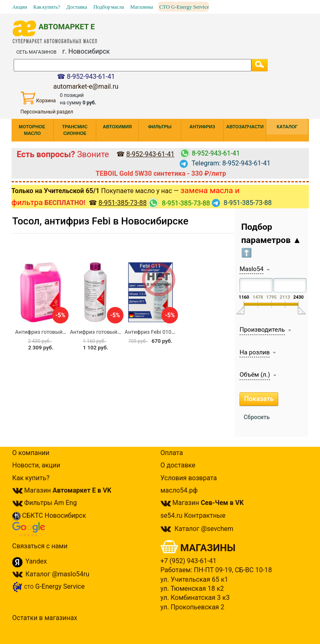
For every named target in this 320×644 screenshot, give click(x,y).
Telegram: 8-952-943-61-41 (225, 163)
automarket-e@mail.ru (86, 86)
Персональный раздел (47, 112)
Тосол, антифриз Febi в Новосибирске (101, 221)
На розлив (255, 352)
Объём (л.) (255, 375)
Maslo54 (251, 269)
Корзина (38, 98)
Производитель (262, 330)
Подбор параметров (271, 240)
